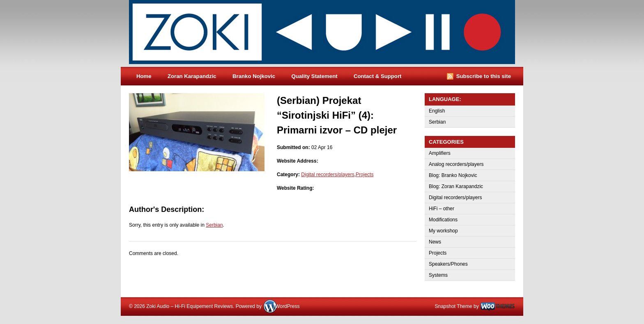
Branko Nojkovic (254, 76)
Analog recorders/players (456, 164)
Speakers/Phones (448, 264)
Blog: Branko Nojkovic (453, 175)
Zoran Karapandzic (192, 76)
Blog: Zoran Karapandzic (456, 186)
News (435, 242)
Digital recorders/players (328, 175)
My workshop (443, 231)
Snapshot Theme (453, 306)
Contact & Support (377, 76)
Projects (365, 175)
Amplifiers (440, 153)
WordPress (287, 306)
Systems (438, 275)
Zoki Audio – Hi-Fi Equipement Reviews (330, 33)
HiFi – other (442, 209)
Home (144, 76)
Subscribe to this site (484, 76)
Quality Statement (314, 76)
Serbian (214, 225)
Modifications (443, 220)
